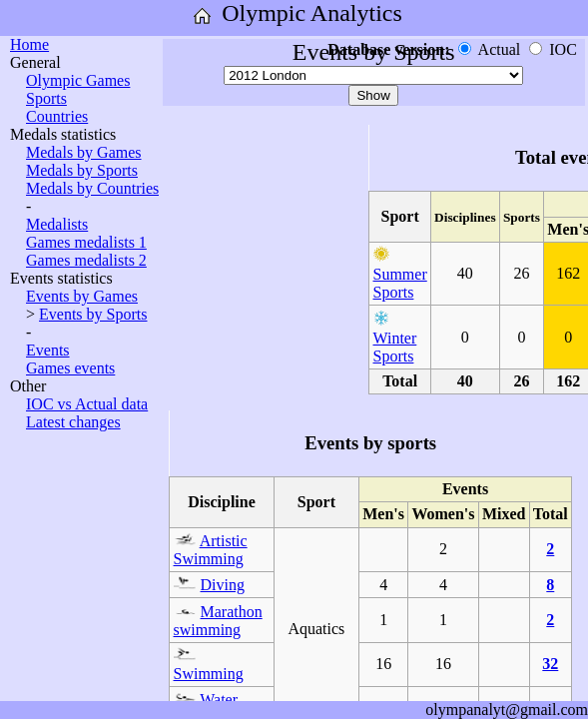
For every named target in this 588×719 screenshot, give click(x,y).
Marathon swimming (218, 621)
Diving (223, 585)
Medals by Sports (82, 170)
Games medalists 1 (86, 242)
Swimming (209, 674)
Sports (46, 98)
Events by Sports (93, 314)
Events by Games (82, 296)
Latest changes (73, 422)
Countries (57, 116)
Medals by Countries (92, 188)
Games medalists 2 (86, 260)
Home (29, 44)
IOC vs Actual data (87, 404)
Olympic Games (78, 80)
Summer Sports (400, 283)
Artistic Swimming (211, 550)
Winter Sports (395, 347)
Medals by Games (84, 152)
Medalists (57, 224)
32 (550, 664)
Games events (70, 368)
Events (48, 350)
